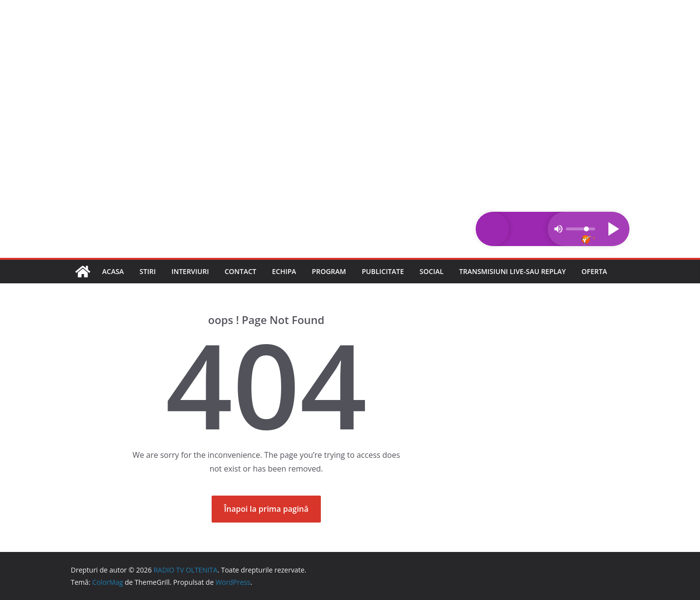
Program (329, 271)
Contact (240, 271)
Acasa (113, 271)
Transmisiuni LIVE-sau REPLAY (512, 271)
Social (432, 271)
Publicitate (383, 271)
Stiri (148, 271)
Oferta (594, 271)
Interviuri (190, 271)
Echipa (284, 271)
